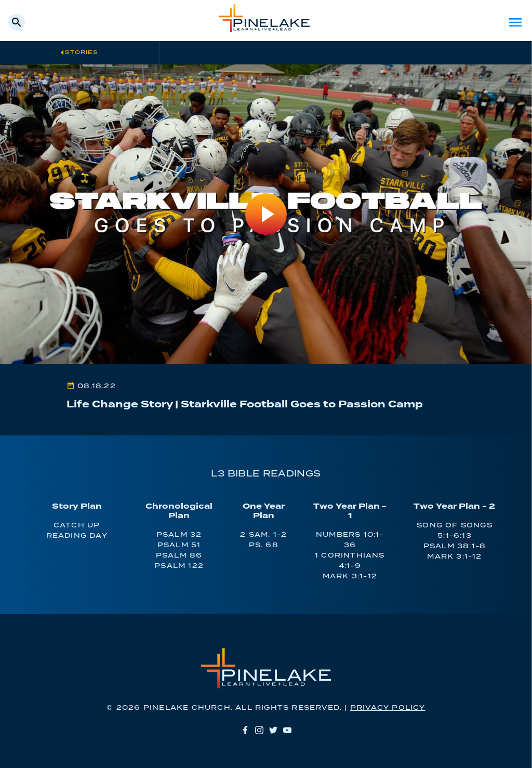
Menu (515, 22)
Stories (82, 52)
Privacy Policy (388, 708)
